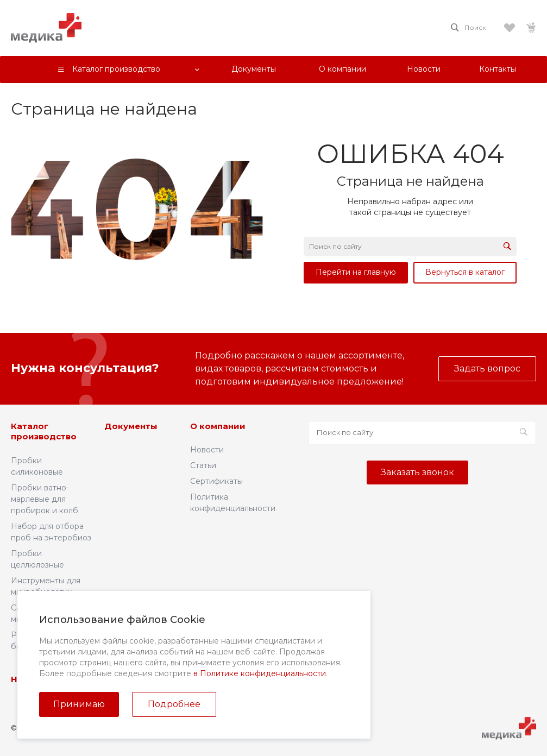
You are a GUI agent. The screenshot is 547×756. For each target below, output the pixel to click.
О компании (218, 426)
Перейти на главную (356, 272)
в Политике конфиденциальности (260, 673)
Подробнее (174, 704)
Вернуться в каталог (465, 272)
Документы (131, 426)
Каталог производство (44, 431)
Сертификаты (216, 481)
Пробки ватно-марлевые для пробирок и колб (45, 499)
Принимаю (79, 704)
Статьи (203, 465)
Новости (207, 450)
